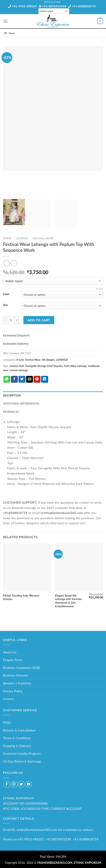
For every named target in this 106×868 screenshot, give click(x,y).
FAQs (7, 722)
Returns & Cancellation (19, 730)
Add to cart (39, 320)
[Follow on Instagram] (14, 784)
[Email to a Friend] (30, 379)
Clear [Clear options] (100, 289)
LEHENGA (22, 238)
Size (5, 305)
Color (6, 294)
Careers (8, 699)
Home (7, 238)
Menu (10, 33)
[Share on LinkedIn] (45, 379)
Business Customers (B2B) (22, 668)
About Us (10, 652)
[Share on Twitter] (22, 379)
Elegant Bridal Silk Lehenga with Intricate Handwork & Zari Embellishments (68, 601)
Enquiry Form (13, 660)
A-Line (20, 360)
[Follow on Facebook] (7, 784)
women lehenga (19, 370)
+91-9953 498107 (23, 6)
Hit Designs (48, 360)
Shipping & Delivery (17, 746)
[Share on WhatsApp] (7, 379)
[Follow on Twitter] (21, 784)
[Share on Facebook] (14, 379)
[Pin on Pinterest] (37, 379)
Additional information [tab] (21, 404)
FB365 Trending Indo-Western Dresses (21, 597)
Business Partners (16, 675)
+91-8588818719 (82, 6)
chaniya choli (17, 366)
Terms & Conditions (17, 738)
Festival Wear (43, 238)
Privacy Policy (13, 691)
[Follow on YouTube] (29, 784)
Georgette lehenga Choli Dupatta (44, 366)
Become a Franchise (17, 683)
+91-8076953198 (53, 6)
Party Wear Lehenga (75, 366)
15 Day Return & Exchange (22, 761)
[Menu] (5, 21)
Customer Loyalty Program (22, 753)
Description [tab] (12, 395)
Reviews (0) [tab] (11, 412)
